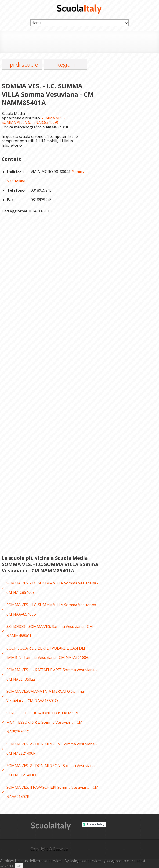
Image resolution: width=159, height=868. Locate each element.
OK (19, 866)
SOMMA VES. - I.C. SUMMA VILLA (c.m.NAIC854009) (36, 120)
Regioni (66, 64)
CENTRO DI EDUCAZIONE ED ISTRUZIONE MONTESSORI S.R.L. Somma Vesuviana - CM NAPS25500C (44, 722)
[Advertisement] (85, 42)
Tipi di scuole (22, 64)
